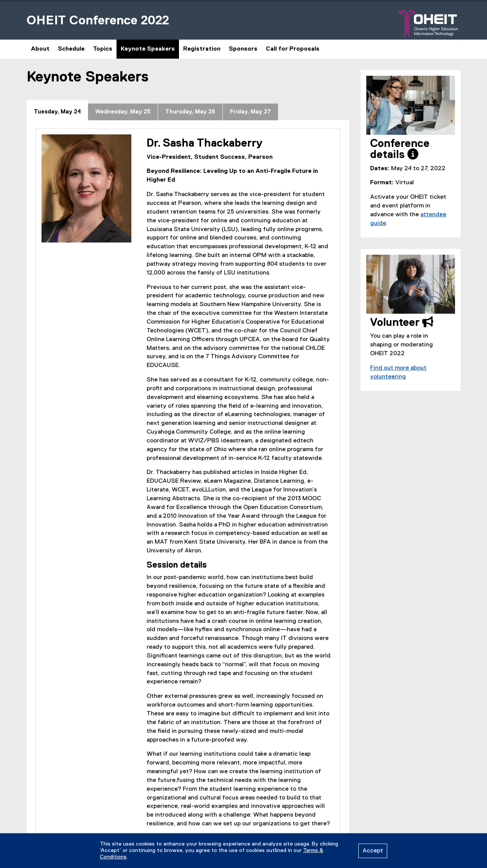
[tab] (57, 110)
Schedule (71, 49)
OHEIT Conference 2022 (98, 21)
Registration (202, 49)
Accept (373, 851)
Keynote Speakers (148, 49)
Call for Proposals (293, 49)
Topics (103, 49)
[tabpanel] (188, 483)
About (40, 49)
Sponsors (243, 49)
